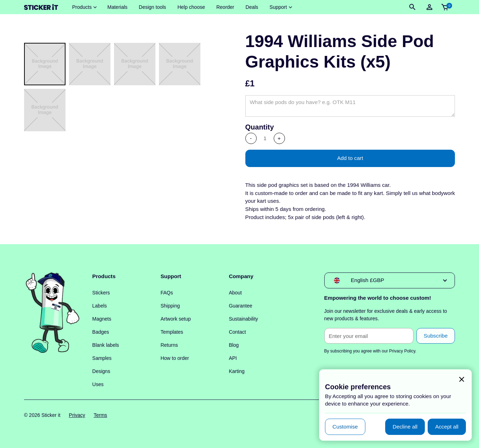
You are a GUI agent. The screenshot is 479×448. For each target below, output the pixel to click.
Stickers (101, 293)
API (233, 358)
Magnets (102, 319)
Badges (101, 332)
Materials (117, 7)
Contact (237, 332)
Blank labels (106, 345)
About (235, 293)
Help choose (191, 7)
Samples (102, 358)
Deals (252, 7)
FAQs (167, 293)
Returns (169, 345)
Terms (100, 415)
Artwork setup (176, 319)
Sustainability (243, 319)
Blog (234, 345)
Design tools (152, 7)
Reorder (225, 7)
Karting (236, 371)
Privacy (77, 415)
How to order (175, 358)
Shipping (170, 306)
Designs (101, 371)
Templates (172, 332)
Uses (98, 384)
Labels (100, 306)
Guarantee (240, 306)
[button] (84, 7)
